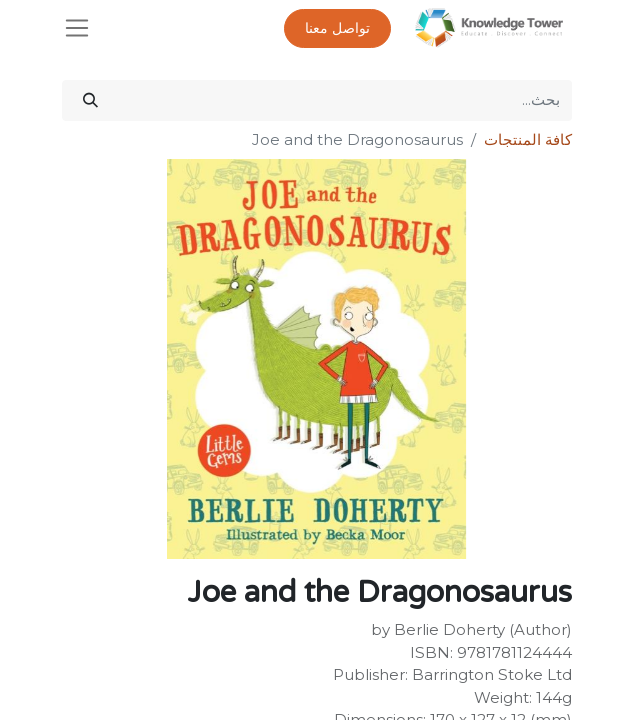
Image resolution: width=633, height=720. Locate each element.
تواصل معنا (337, 28)
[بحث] (90, 100)
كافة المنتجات (528, 139)
